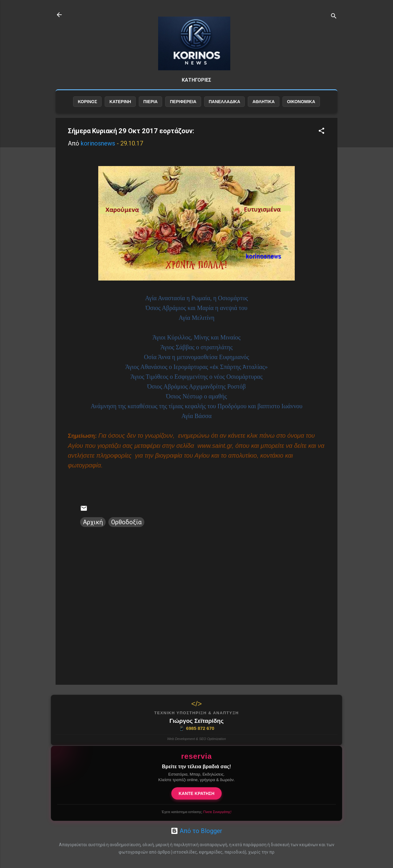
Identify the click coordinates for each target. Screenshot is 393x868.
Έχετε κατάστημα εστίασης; (196, 812)
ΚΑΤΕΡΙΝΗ (120, 107)
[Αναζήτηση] (334, 17)
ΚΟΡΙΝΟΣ (87, 107)
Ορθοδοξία (126, 527)
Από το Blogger (196, 831)
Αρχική (93, 527)
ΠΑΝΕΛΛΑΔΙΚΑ (225, 107)
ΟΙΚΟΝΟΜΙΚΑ (301, 107)
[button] (321, 136)
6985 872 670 (196, 728)
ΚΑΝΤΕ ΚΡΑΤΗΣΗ (197, 793)
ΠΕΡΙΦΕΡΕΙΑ (183, 107)
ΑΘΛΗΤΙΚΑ (263, 107)
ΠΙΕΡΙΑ (151, 107)
